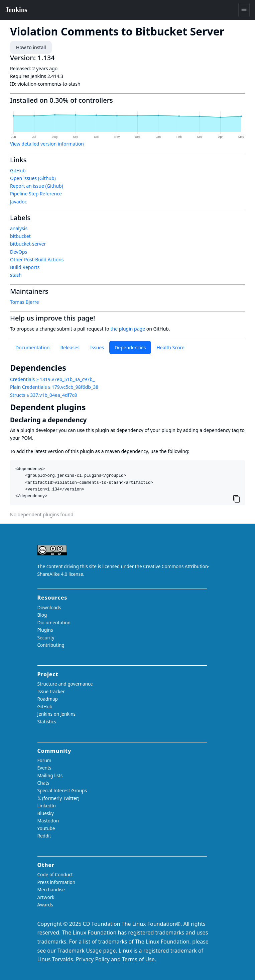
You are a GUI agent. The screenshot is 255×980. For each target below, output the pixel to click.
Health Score (170, 347)
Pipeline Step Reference (36, 194)
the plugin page (128, 329)
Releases (70, 347)
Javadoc (18, 202)
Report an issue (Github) (37, 186)
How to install (31, 47)
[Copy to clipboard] (237, 499)
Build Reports (25, 267)
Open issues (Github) (33, 178)
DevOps (19, 252)
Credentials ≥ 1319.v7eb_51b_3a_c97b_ (52, 379)
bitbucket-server (28, 244)
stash (16, 275)
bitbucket (20, 236)
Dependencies (130, 347)
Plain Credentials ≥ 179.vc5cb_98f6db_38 (54, 387)
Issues (97, 347)
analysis (19, 228)
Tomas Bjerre (24, 302)
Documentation (32, 347)
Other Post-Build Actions (37, 259)
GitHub (18, 170)
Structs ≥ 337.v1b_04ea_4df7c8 (43, 395)
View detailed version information (47, 144)
